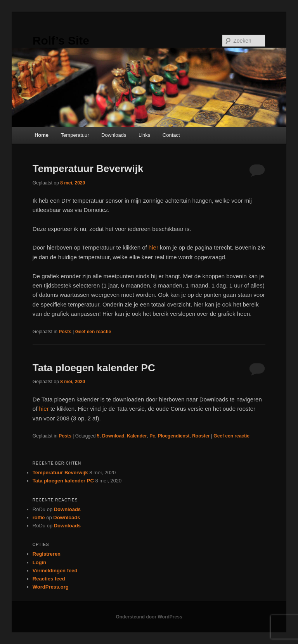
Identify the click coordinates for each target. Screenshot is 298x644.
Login (39, 562)
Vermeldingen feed (55, 571)
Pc (152, 436)
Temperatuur (75, 135)
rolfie (39, 517)
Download (113, 436)
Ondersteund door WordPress (149, 617)
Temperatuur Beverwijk (88, 169)
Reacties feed (49, 579)
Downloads (114, 135)
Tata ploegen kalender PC (94, 368)
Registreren (47, 554)
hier (153, 247)
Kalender (137, 436)
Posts (65, 332)
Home (42, 135)
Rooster (201, 436)
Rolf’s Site (61, 40)
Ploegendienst (173, 436)
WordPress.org (51, 587)
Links (144, 135)
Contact (171, 135)
